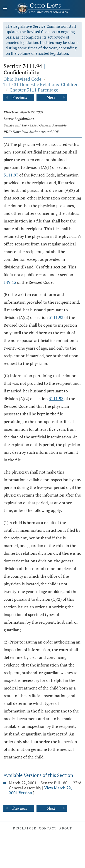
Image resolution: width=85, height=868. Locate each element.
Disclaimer (25, 828)
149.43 (10, 282)
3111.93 (11, 175)
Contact (48, 828)
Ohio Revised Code (22, 79)
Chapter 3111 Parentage (34, 90)
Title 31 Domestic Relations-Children (41, 84)
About (66, 828)
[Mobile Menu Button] (5, 9)
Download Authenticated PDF (35, 132)
